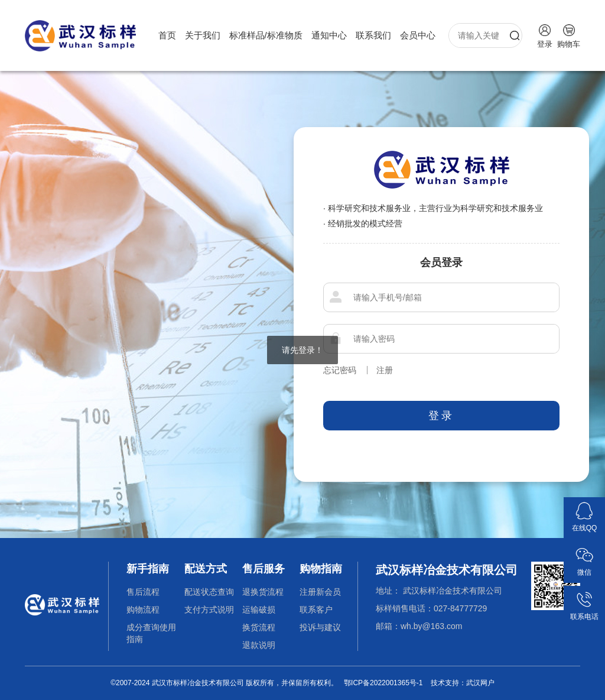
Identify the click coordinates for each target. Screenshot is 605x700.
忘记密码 (340, 370)
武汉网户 (480, 683)
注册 (385, 370)
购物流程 (143, 610)
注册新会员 (320, 592)
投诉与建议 (320, 627)
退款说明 (259, 645)
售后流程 (143, 592)
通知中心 (329, 35)
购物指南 (321, 569)
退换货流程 (263, 592)
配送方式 (206, 569)
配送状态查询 (209, 592)
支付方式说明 (209, 610)
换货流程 (259, 627)
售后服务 (264, 569)
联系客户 (316, 610)
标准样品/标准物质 (266, 35)
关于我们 (203, 35)
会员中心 (418, 35)
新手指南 (148, 569)
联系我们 (373, 35)
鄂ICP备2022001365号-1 (383, 683)
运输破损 (259, 610)
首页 (167, 35)
